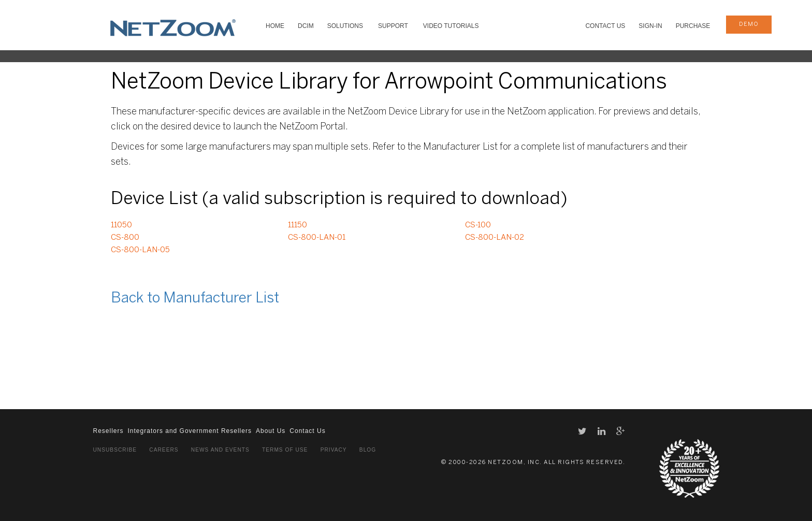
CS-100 (478, 225)
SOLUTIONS (345, 26)
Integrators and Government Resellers (190, 431)
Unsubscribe (115, 450)
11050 (121, 225)
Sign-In (650, 26)
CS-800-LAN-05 (140, 250)
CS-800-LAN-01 (317, 238)
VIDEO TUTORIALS (451, 26)
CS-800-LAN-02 (495, 238)
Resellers (108, 431)
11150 (298, 225)
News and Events (220, 450)
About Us (271, 431)
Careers (164, 450)
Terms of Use (285, 450)
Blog (368, 450)
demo (749, 24)
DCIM (306, 26)
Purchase (693, 26)
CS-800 (125, 238)
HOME (275, 26)
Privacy (334, 450)
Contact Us (605, 26)
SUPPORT (393, 26)
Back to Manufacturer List (195, 299)
